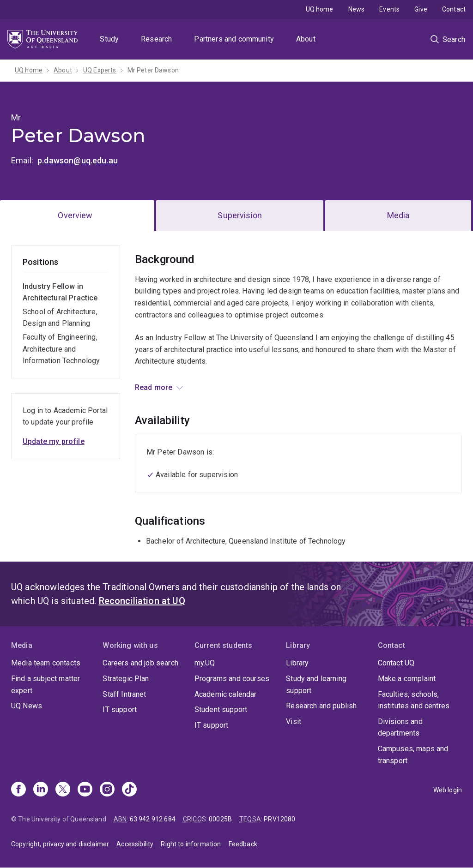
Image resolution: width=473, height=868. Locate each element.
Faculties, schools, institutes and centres (414, 700)
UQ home (320, 9)
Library (297, 663)
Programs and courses (232, 679)
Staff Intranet (124, 694)
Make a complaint (407, 679)
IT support (120, 709)
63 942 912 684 (153, 819)
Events (389, 9)
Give (421, 9)
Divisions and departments (400, 727)
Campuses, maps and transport (413, 755)
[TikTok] (129, 790)
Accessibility (135, 844)
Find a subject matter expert (45, 685)
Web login (448, 790)
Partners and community (234, 39)
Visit (294, 721)
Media (398, 215)
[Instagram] (107, 790)
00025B (220, 819)
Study (109, 39)
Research (156, 39)
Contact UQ (396, 663)
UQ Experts (100, 70)
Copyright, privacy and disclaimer (60, 844)
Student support (221, 709)
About (306, 39)
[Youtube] (85, 790)
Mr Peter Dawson (153, 70)
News (357, 9)
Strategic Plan (126, 679)
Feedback (243, 844)
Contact (454, 9)
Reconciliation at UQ (142, 601)
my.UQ (205, 663)
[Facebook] (18, 790)
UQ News (27, 706)
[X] (63, 790)
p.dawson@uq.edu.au (78, 160)
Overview (75, 215)
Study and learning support (316, 685)
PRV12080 (279, 819)
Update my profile (54, 441)
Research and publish (321, 706)
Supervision (240, 215)
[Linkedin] (41, 790)
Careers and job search (140, 663)
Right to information (191, 844)
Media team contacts (46, 663)
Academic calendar (226, 694)
